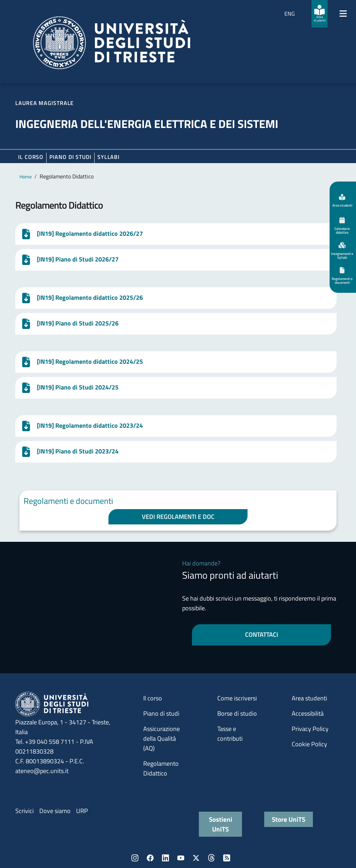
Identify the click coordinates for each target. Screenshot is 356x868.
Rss (227, 858)
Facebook (150, 858)
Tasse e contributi (230, 734)
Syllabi (108, 157)
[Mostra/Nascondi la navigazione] (343, 14)
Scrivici (25, 811)
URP (82, 811)
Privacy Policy (310, 729)
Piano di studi (161, 713)
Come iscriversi (237, 698)
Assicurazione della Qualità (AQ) (161, 738)
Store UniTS (289, 819)
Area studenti (309, 698)
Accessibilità (308, 713)
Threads (211, 858)
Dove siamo (55, 811)
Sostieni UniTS (221, 824)
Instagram (135, 858)
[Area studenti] (319, 14)
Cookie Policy (309, 744)
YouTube (181, 858)
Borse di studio (237, 713)
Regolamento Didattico (161, 768)
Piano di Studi (70, 157)
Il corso (31, 157)
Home (26, 176)
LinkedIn (165, 858)
